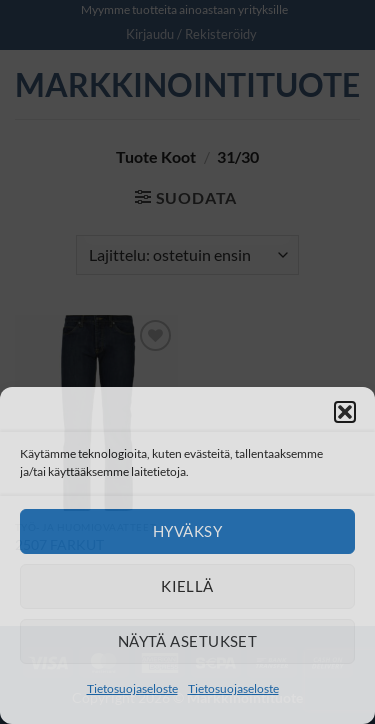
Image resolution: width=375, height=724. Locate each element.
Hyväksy (187, 531)
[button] (345, 412)
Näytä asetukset (188, 641)
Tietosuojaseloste (132, 688)
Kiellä (187, 586)
